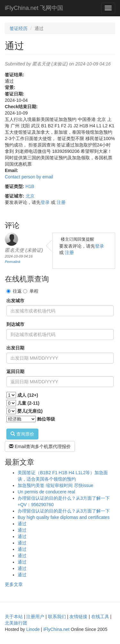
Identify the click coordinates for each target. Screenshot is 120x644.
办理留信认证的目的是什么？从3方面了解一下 (64, 511)
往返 (14, 291)
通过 (22, 524)
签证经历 (19, 28)
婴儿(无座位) (30, 411)
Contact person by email (29, 177)
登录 (45, 202)
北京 (30, 196)
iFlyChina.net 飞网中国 (34, 8)
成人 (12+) (28, 395)
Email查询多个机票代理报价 (40, 446)
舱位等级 (46, 419)
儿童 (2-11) (28, 403)
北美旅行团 (16, 623)
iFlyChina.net (56, 629)
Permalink (13, 262)
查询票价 (22, 434)
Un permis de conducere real (46, 492)
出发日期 (15, 348)
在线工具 (100, 617)
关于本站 (14, 617)
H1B (30, 186)
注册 (61, 202)
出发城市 (15, 301)
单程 (31, 291)
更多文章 (14, 584)
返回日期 (15, 371)
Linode (33, 629)
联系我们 (57, 617)
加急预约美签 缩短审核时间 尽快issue (55, 485)
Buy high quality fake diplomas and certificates (64, 517)
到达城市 (15, 324)
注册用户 (35, 617)
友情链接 (78, 617)
